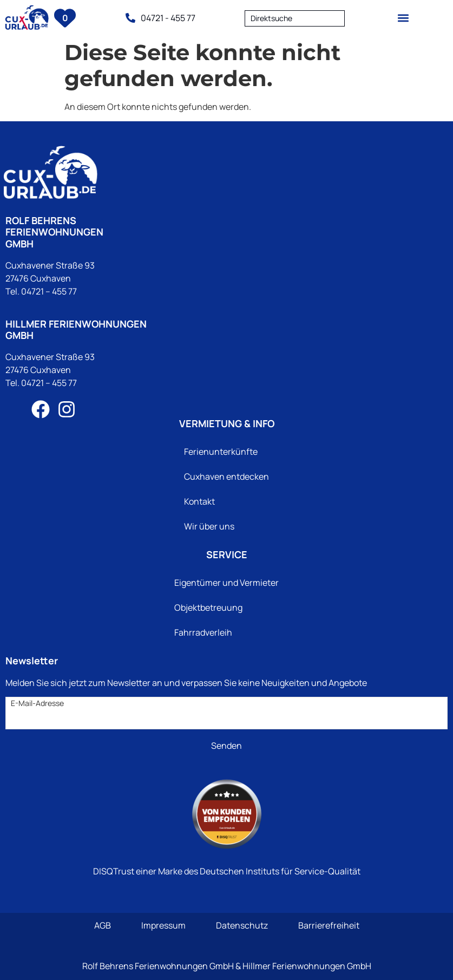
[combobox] (295, 18)
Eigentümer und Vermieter (226, 583)
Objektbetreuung (208, 607)
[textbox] (295, 18)
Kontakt (199, 501)
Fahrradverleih (203, 632)
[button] (403, 18)
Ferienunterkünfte (221, 452)
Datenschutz (242, 925)
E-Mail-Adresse (37, 703)
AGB (103, 925)
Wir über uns (209, 526)
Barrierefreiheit (329, 925)
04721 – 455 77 (49, 291)
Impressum (163, 925)
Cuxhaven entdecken (226, 476)
